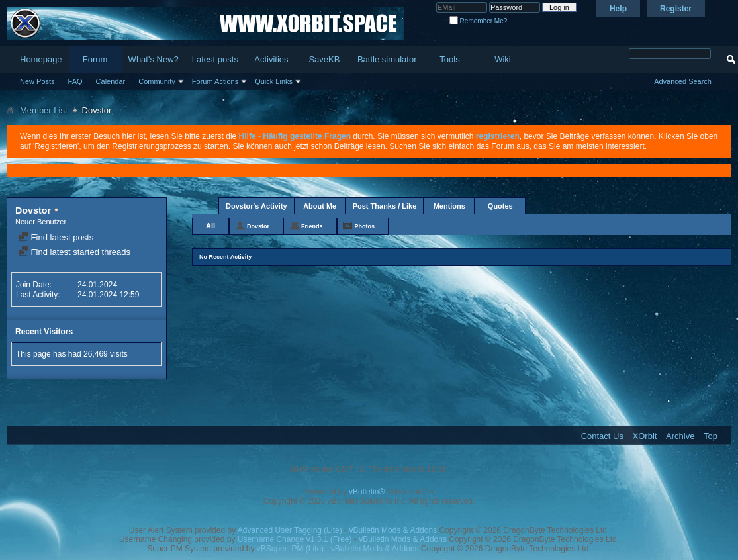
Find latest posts (56, 237)
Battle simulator (387, 59)
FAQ (75, 81)
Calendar (111, 81)
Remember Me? (478, 21)
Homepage (41, 59)
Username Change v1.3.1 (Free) (295, 539)
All (210, 226)
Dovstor (258, 226)
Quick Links (274, 81)
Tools (449, 59)
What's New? (154, 59)
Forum (95, 59)
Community (157, 81)
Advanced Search (683, 81)
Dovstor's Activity (256, 206)
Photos (365, 226)
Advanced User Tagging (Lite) (290, 530)
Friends (312, 226)
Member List (44, 110)
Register (676, 9)
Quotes (500, 206)
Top (711, 436)
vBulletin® (367, 492)
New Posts (37, 81)
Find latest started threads (74, 252)
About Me (320, 206)
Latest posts (215, 59)
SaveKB (324, 59)
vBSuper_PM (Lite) (290, 549)
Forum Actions (215, 81)
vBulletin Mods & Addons (393, 530)
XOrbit (645, 436)
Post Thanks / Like (385, 206)
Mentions (449, 206)
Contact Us (602, 436)
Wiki (503, 59)
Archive (680, 436)
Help (618, 9)
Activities (271, 59)
